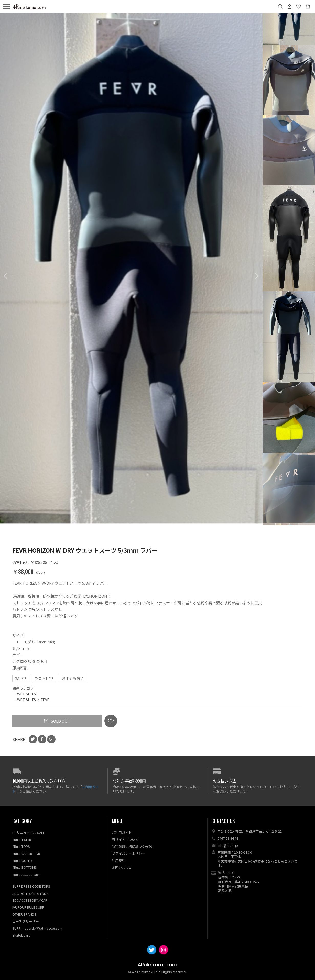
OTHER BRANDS (24, 914)
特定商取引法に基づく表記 (132, 846)
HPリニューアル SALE (29, 833)
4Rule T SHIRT (23, 839)
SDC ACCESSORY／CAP (30, 900)
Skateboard (21, 935)
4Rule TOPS (21, 846)
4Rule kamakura (157, 965)
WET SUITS (26, 694)
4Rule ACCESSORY (26, 875)
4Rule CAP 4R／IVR (26, 854)
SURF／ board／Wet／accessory (37, 928)
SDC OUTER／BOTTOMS (30, 893)
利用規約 (118, 860)
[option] (131, 268)
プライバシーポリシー (128, 854)
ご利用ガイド (122, 833)
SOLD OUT (60, 721)
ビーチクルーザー (26, 921)
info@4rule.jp (228, 845)
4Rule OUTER (22, 860)
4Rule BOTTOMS (25, 867)
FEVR (45, 700)
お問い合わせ (122, 867)
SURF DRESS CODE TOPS (31, 886)
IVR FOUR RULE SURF (28, 907)
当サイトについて (125, 839)
